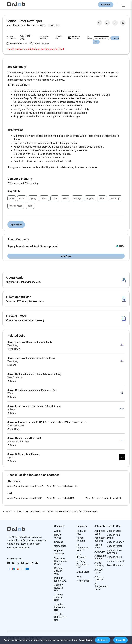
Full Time (54, 25)
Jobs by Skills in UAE (58, 598)
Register (106, 5)
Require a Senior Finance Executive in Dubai (31, 358)
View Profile (66, 256)
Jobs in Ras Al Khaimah (115, 551)
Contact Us (60, 546)
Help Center (83, 581)
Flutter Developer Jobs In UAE (60, 498)
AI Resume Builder (100, 557)
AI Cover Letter (99, 571)
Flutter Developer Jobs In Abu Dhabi (63, 486)
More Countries (115, 565)
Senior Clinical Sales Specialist (24, 438)
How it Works (58, 536)
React (65, 198)
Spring (33, 198)
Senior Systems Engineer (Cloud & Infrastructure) (34, 374)
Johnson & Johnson (18, 442)
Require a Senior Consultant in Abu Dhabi (30, 342)
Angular (90, 198)
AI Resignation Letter (101, 586)
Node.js (77, 198)
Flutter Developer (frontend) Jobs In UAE (104, 498)
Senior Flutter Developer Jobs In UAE (24, 498)
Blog (79, 577)
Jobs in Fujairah (116, 561)
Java (30, 206)
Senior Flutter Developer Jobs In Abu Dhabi (27, 486)
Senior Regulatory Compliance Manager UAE (32, 390)
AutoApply (100, 552)
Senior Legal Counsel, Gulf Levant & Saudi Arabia (34, 406)
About (57, 531)
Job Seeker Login (100, 532)
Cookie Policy (85, 640)
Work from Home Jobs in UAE (60, 561)
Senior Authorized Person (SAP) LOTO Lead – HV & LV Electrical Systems (47, 422)
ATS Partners (81, 556)
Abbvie (11, 409)
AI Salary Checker (99, 578)
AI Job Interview (99, 564)
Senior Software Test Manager (24, 454)
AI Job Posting (81, 539)
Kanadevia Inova (16, 425)
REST (22, 198)
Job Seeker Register (100, 539)
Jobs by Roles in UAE (58, 588)
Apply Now (16, 225)
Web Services (16, 206)
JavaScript (115, 198)
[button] (103, 640)
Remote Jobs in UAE (58, 571)
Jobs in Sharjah (116, 542)
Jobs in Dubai (115, 531)
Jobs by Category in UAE (60, 617)
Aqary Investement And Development (26, 25)
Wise (10, 393)
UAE (22, 39)
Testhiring (13, 345)
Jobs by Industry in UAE (60, 607)
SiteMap (59, 542)
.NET (55, 198)
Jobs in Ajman (115, 546)
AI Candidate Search (82, 548)
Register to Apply (101, 38)
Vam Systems (15, 377)
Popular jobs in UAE (60, 579)
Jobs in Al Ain (114, 557)
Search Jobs (98, 546)
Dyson (11, 458)
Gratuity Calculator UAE (82, 564)
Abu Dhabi (26, 36)
